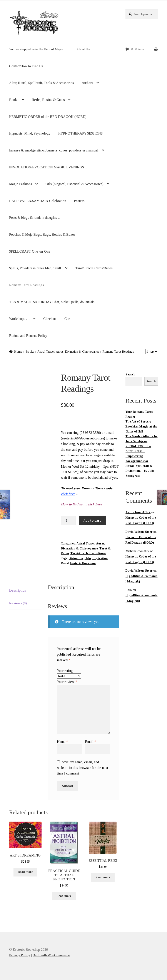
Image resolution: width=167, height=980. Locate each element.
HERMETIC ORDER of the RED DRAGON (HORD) (48, 117)
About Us (83, 49)
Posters (79, 201)
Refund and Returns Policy (28, 336)
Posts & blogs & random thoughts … (35, 218)
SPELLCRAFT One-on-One (30, 251)
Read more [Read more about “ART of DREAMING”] (25, 872)
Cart (67, 319)
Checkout (50, 319)
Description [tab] (18, 590)
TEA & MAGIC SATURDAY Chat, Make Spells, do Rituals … (54, 302)
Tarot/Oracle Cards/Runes (94, 268)
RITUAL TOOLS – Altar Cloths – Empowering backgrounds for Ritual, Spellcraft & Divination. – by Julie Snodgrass (140, 461)
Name (63, 742)
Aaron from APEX (138, 512)
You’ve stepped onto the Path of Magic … (39, 49)
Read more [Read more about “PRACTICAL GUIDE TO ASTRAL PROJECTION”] (64, 896)
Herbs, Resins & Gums (48, 100)
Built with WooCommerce (51, 955)
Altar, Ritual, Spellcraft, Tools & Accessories (42, 83)
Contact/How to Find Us (26, 66)
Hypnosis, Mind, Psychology (30, 133)
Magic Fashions (21, 184)
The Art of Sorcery (138, 422)
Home (18, 352)
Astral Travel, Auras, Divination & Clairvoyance (68, 352)
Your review (67, 682)
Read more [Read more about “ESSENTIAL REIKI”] (103, 877)
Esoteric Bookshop (83, 563)
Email (91, 742)
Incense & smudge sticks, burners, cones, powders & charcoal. (54, 150)
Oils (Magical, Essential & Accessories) (74, 184)
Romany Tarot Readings (27, 285)
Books (14, 100)
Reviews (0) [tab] (18, 603)
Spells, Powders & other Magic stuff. (35, 268)
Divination (76, 558)
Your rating (65, 671)
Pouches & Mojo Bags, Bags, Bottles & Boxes (42, 234)
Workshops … (19, 319)
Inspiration (100, 558)
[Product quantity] (68, 521)
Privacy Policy (20, 955)
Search (130, 374)
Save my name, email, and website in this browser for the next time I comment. (83, 768)
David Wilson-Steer (139, 532)
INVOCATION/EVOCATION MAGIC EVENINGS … (49, 167)
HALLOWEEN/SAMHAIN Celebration (38, 201)
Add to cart (92, 520)
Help (88, 558)
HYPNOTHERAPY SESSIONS (80, 133)
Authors (87, 83)
